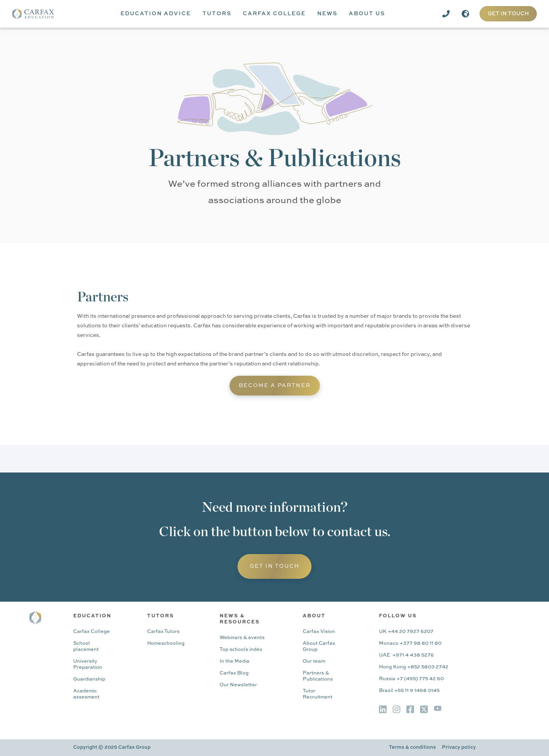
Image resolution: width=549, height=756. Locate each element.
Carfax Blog (234, 673)
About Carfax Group (319, 646)
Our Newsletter (238, 685)
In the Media (234, 661)
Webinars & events (242, 638)
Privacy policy (459, 747)
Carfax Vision (319, 632)
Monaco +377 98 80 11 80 (410, 643)
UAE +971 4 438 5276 (406, 655)
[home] (39, 14)
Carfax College (91, 632)
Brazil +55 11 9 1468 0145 (409, 691)
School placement (86, 646)
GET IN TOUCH (508, 14)
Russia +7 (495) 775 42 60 (411, 679)
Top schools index (241, 649)
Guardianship (89, 679)
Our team (314, 661)
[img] (383, 709)
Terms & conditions (412, 747)
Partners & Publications (318, 676)
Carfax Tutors (163, 632)
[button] (156, 14)
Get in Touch (274, 566)
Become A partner (275, 386)
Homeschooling (166, 643)
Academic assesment (86, 694)
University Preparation (88, 664)
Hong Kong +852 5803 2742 (414, 667)
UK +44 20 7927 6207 (406, 632)
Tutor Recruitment (318, 694)
